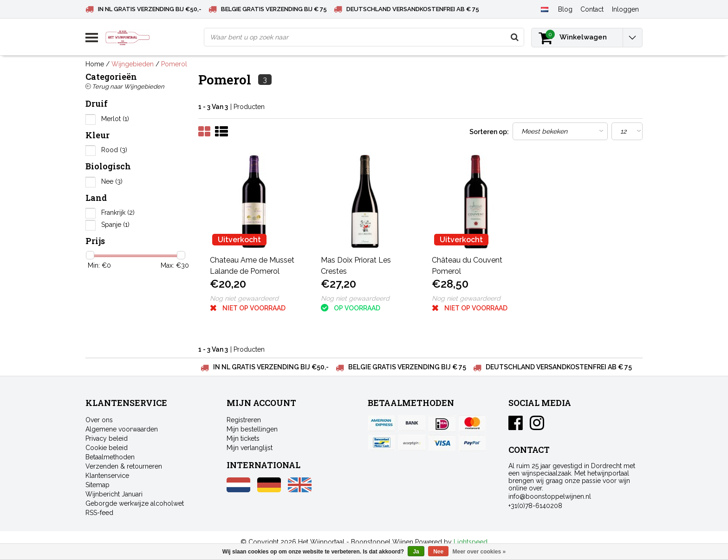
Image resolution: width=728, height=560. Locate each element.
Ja (416, 552)
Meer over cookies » (479, 552)
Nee (112, 181)
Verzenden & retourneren (124, 466)
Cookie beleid (107, 448)
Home (95, 64)
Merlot (115, 119)
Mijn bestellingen (252, 429)
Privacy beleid (107, 438)
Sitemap (97, 485)
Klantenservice (107, 476)
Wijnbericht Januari (114, 494)
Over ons (99, 420)
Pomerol (174, 64)
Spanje (115, 225)
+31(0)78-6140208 (535, 506)
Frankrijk (118, 212)
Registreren (244, 420)
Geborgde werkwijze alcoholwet (135, 503)
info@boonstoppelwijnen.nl (550, 496)
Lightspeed (471, 542)
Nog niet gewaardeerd (244, 298)
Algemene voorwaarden (122, 429)
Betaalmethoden (110, 457)
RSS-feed (99, 513)
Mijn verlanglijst (250, 448)
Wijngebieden (133, 64)
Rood (114, 150)
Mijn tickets (243, 438)
